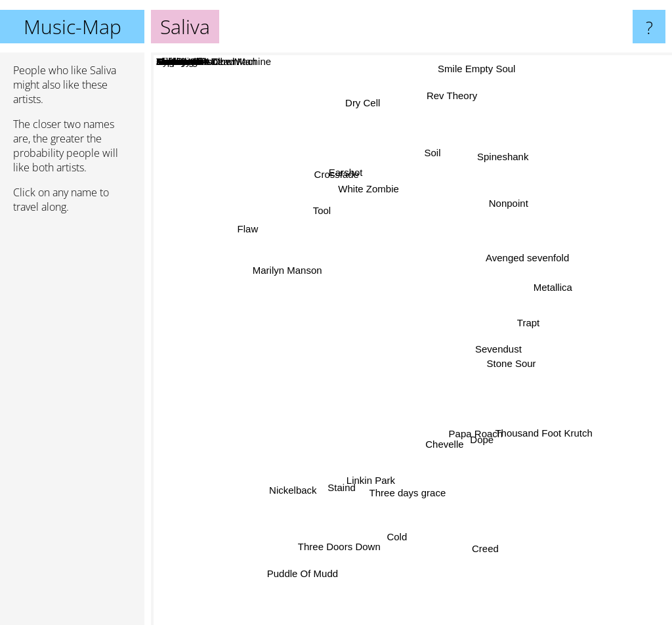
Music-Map (73, 27)
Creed (490, 550)
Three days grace (404, 497)
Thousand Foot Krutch (537, 426)
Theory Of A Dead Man (448, 437)
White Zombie (368, 201)
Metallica (560, 277)
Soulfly (312, 408)
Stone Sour (515, 362)
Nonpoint (513, 214)
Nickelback (283, 471)
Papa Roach (482, 428)
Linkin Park (372, 490)
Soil (430, 157)
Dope (484, 442)
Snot (466, 554)
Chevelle (444, 450)
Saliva (412, 339)
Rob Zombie (364, 346)
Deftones (343, 312)
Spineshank (507, 161)
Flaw (238, 239)
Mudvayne (418, 253)
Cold (398, 544)
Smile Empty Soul (474, 64)
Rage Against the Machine (489, 328)
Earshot (343, 185)
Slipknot (420, 323)
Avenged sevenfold (521, 261)
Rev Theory (452, 98)
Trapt (527, 310)
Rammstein (346, 355)
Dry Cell (359, 101)
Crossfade (337, 170)
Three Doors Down (331, 539)
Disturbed (420, 350)
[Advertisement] (72, 425)
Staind (334, 475)
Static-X (384, 310)
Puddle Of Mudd (295, 575)
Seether (452, 312)
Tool (318, 202)
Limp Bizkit (333, 384)
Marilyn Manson (278, 274)
